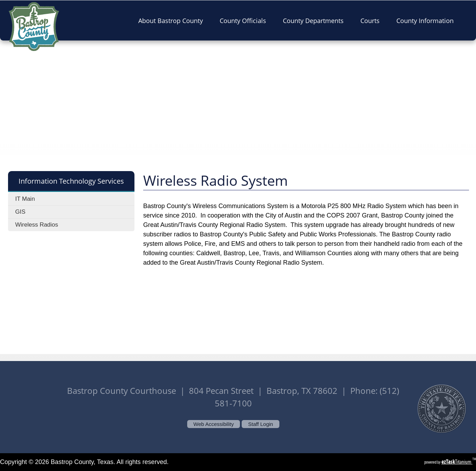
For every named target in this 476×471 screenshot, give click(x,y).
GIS (20, 212)
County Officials (245, 20)
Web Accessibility (214, 424)
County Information (427, 20)
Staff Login (260, 424)
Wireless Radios (36, 225)
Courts (372, 20)
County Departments (315, 20)
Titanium (457, 462)
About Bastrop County (173, 20)
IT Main (25, 199)
